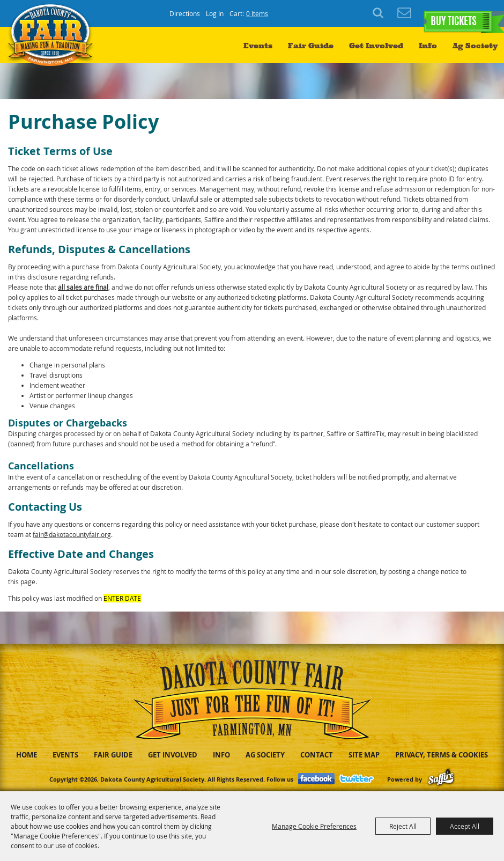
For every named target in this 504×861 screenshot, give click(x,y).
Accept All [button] (465, 826)
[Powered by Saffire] (441, 779)
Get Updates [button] (404, 13)
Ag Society (475, 46)
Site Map (364, 755)
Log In (215, 13)
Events (258, 46)
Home (27, 755)
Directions (185, 13)
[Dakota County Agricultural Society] (54, 49)
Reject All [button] (403, 826)
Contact (317, 755)
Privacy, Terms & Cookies (442, 755)
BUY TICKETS (453, 14)
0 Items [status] (257, 13)
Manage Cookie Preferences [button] (314, 826)
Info (428, 46)
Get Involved (376, 46)
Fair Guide (311, 46)
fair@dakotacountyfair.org (72, 534)
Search (380, 13)
